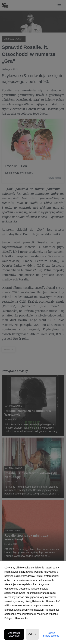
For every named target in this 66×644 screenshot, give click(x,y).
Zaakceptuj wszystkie (14, 634)
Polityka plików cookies (51, 634)
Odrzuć (32, 634)
